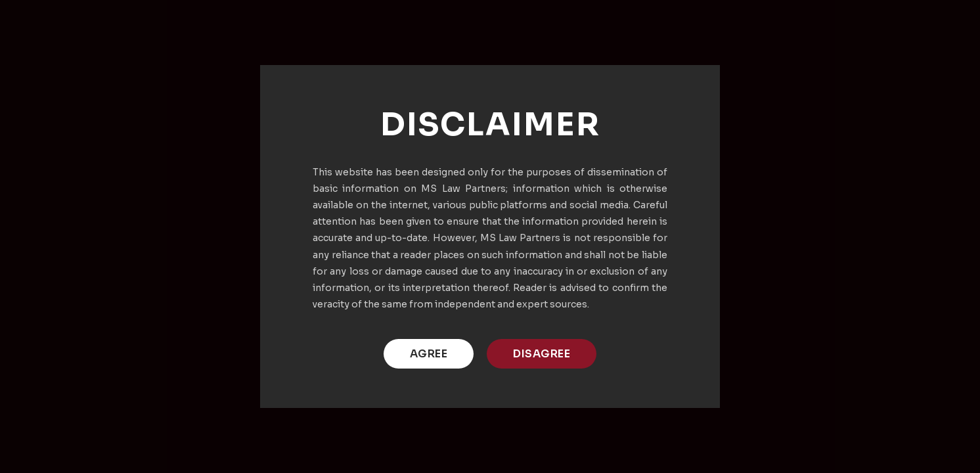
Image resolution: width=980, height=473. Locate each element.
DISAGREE (542, 354)
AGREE (429, 354)
